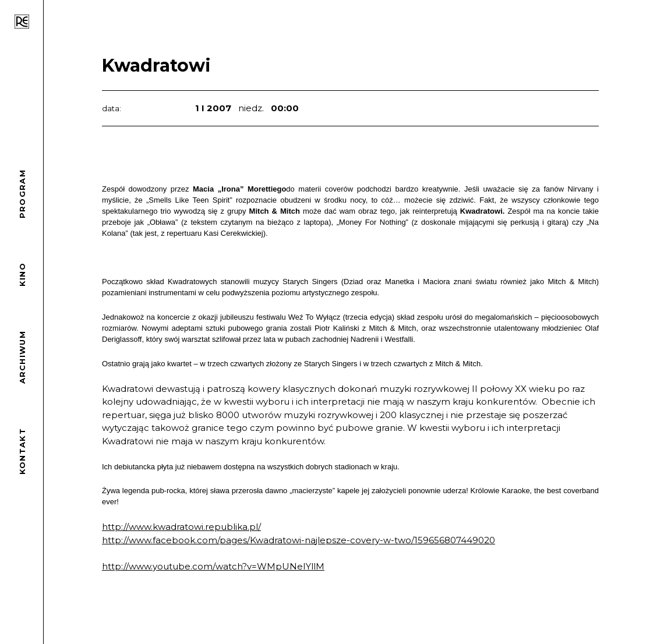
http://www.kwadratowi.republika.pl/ (181, 527)
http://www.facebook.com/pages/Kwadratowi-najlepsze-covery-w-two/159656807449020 (299, 540)
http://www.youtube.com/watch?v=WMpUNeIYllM (213, 566)
